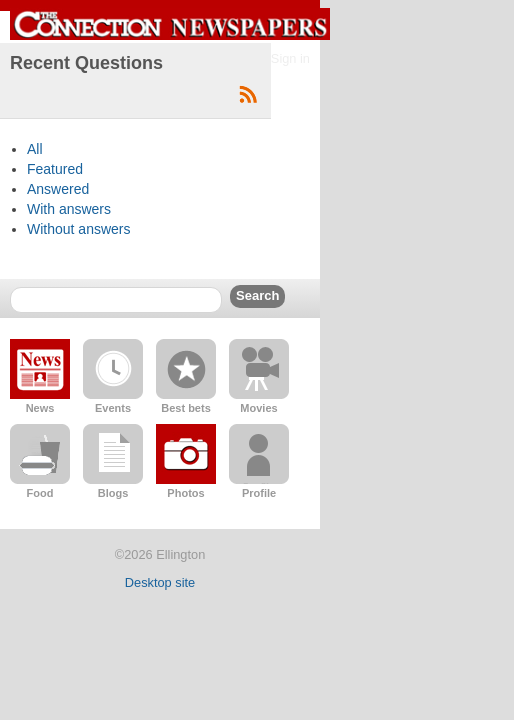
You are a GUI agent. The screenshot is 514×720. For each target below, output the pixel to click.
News (40, 408)
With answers (69, 209)
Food (40, 493)
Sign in (290, 58)
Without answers (78, 229)
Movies (258, 408)
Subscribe (248, 95)
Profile (259, 493)
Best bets (186, 408)
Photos (185, 493)
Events (113, 408)
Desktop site (160, 582)
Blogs (113, 493)
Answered (58, 189)
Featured (55, 169)
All (35, 149)
